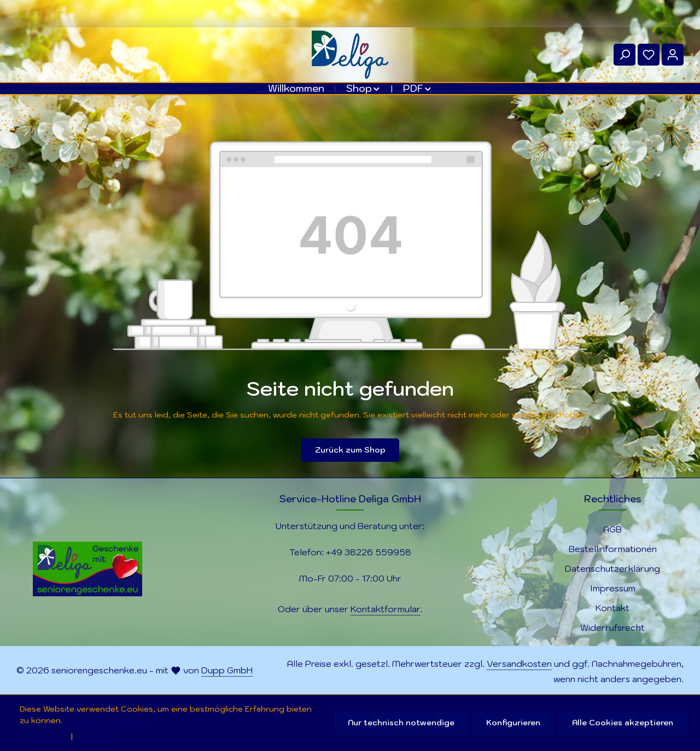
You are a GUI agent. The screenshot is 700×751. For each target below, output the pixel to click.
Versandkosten (519, 664)
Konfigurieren (513, 723)
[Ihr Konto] (673, 55)
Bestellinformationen (613, 549)
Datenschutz (44, 736)
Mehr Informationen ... (107, 720)
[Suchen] (625, 55)
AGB (612, 529)
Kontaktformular (386, 609)
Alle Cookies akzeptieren (623, 723)
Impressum (613, 588)
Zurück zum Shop (350, 450)
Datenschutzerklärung (612, 568)
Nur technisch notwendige (401, 723)
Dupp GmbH (227, 670)
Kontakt (612, 608)
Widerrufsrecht (612, 627)
